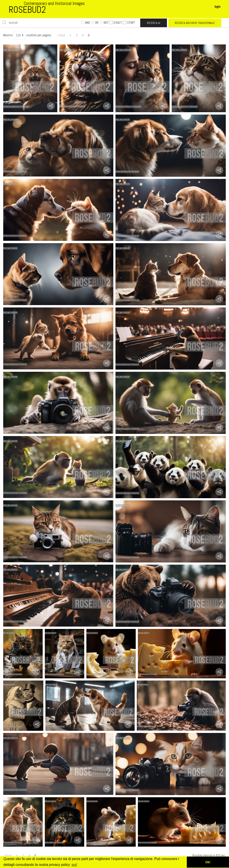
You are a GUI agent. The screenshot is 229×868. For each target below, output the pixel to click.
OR (95, 23)
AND (85, 23)
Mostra (8, 35)
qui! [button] (74, 865)
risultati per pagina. (39, 35)
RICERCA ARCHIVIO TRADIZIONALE (195, 23)
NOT (104, 23)
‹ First (61, 35)
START (129, 23)
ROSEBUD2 (27, 10)
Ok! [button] (208, 862)
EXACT (116, 23)
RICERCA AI (154, 23)
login (217, 7)
